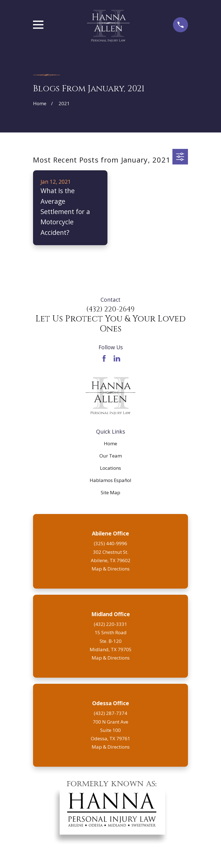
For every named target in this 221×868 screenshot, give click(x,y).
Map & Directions (111, 569)
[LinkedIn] (117, 358)
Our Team (111, 456)
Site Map (110, 492)
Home (110, 443)
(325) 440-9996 (110, 543)
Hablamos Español (110, 480)
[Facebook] (104, 358)
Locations (110, 468)
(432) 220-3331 (110, 624)
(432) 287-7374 (110, 713)
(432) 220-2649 (110, 309)
